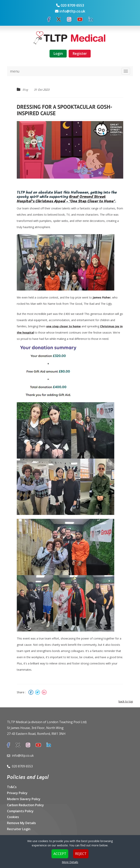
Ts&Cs (12, 787)
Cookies (13, 817)
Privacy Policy (17, 793)
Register (80, 53)
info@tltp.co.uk (72, 11)
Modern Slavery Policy (24, 799)
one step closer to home (63, 326)
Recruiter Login (19, 829)
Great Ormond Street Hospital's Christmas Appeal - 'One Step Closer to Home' (66, 199)
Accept (60, 854)
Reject (81, 854)
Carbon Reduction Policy (25, 805)
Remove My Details (21, 823)
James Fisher (102, 297)
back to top (126, 701)
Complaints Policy (20, 811)
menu (15, 71)
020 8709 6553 (72, 5)
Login (58, 53)
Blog (25, 90)
